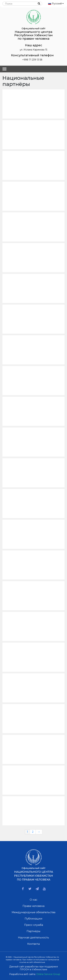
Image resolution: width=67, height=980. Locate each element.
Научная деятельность (33, 938)
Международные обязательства (33, 912)
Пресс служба (34, 925)
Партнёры (33, 931)
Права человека (33, 906)
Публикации (33, 919)
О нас (33, 900)
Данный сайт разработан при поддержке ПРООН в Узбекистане (34, 968)
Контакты (34, 944)
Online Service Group (48, 974)
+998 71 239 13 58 (32, 60)
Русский (56, 4)
